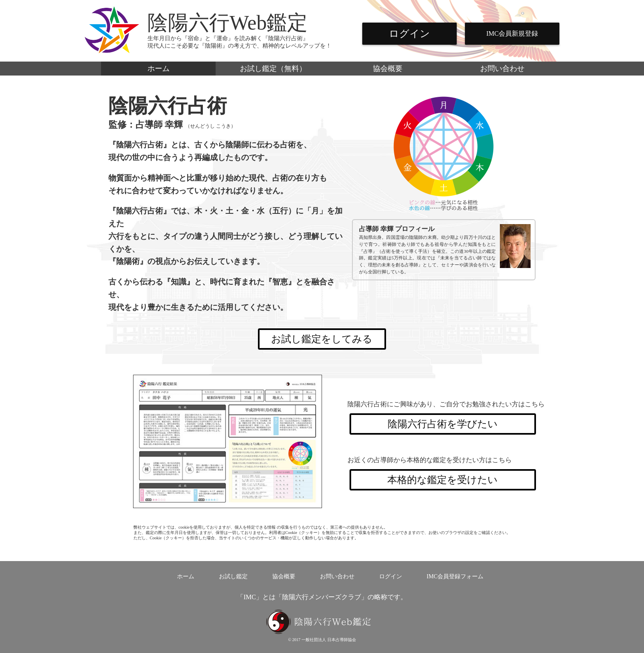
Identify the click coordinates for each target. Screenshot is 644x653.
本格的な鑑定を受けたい (443, 480)
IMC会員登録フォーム (455, 576)
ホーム (159, 69)
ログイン (409, 34)
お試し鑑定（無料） (273, 69)
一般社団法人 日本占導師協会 (329, 640)
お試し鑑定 (233, 576)
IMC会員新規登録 (512, 33)
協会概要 (388, 69)
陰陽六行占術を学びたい (443, 424)
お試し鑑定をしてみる (322, 339)
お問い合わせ (502, 69)
